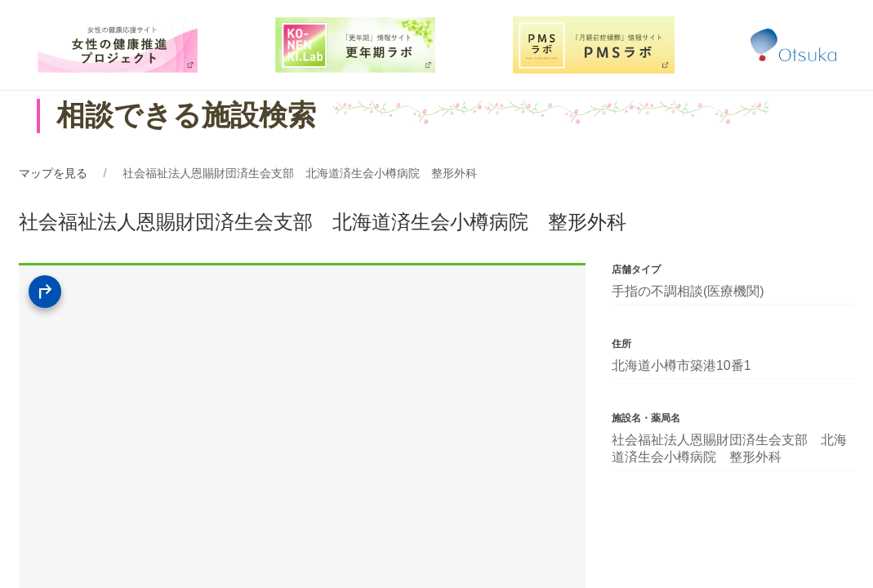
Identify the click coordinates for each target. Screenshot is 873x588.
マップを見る (53, 173)
